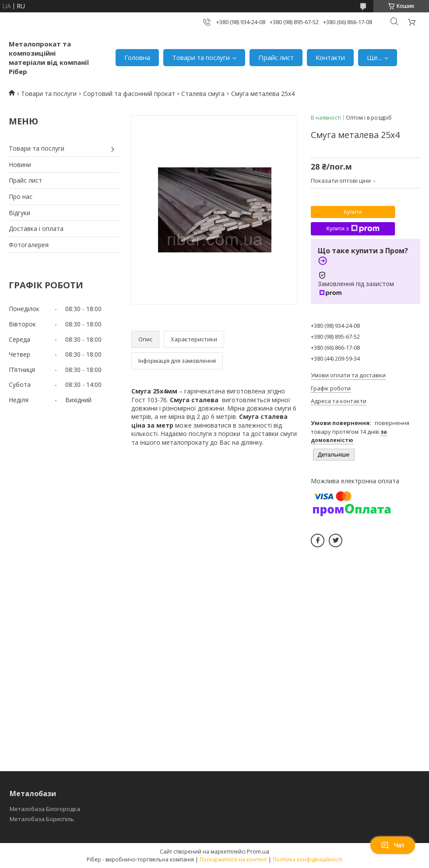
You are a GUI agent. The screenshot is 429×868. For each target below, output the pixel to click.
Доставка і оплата (36, 229)
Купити (353, 212)
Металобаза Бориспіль (42, 819)
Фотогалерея (29, 245)
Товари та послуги (201, 57)
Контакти (330, 57)
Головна (137, 57)
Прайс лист (276, 57)
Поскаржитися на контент (233, 859)
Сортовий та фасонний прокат (129, 94)
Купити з (353, 229)
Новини (20, 165)
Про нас (21, 197)
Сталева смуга (203, 94)
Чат (393, 845)
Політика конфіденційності (308, 859)
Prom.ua (258, 851)
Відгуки (19, 213)
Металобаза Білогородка (45, 809)
